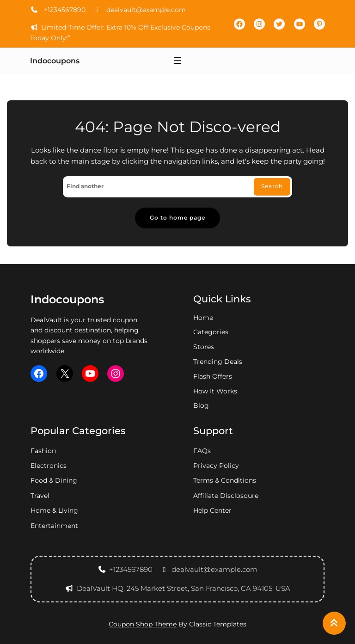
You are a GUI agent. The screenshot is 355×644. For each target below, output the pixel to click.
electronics (49, 466)
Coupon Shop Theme (143, 624)
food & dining (54, 480)
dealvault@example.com (140, 10)
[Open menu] (177, 61)
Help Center (212, 510)
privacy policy (216, 466)
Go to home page (177, 218)
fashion (43, 451)
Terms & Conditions (225, 480)
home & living (54, 510)
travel (40, 496)
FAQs (202, 451)
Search (272, 186)
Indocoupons (55, 61)
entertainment (54, 526)
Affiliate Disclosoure (226, 496)
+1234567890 (58, 10)
